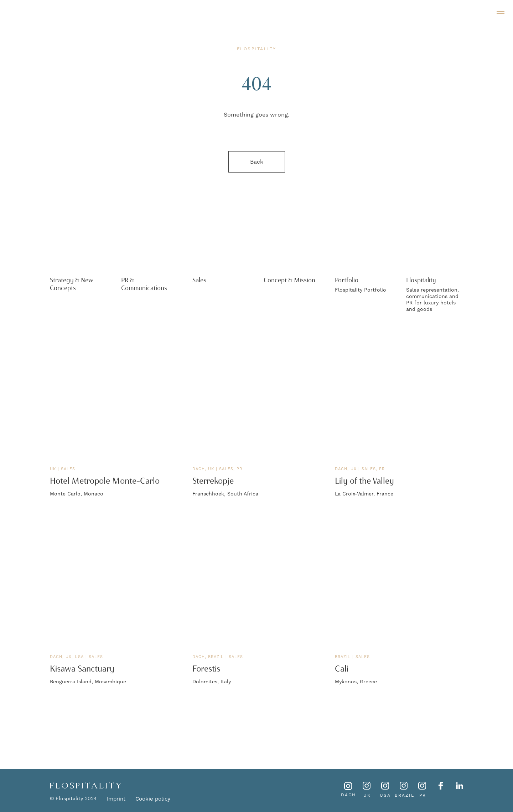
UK (367, 795)
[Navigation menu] (501, 12)
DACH (348, 795)
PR (423, 795)
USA (385, 795)
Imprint (116, 799)
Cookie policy (153, 799)
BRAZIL (405, 795)
